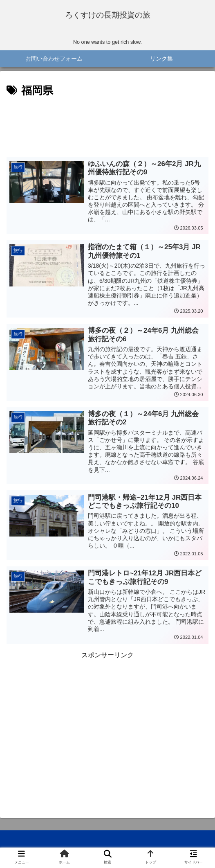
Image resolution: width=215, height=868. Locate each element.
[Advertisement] (107, 128)
